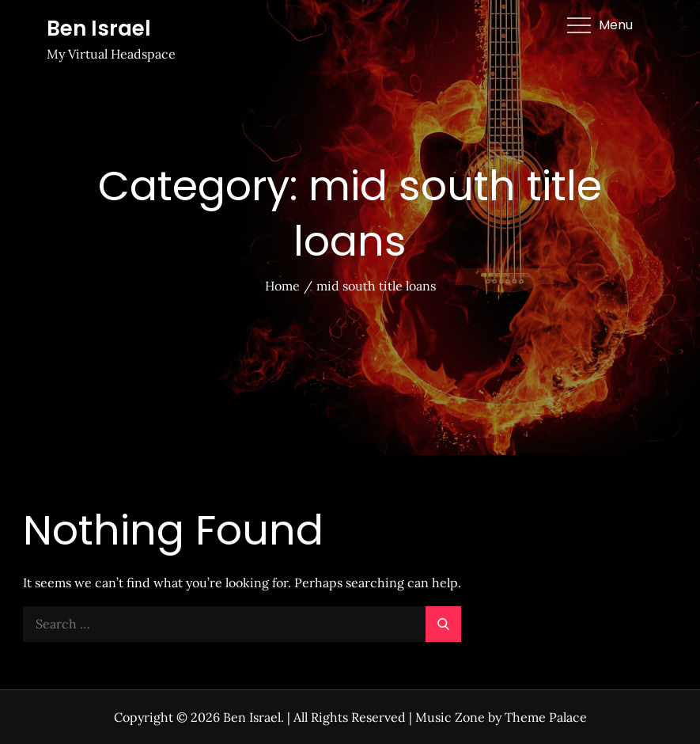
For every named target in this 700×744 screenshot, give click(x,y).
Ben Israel (99, 28)
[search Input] (242, 624)
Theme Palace (546, 717)
